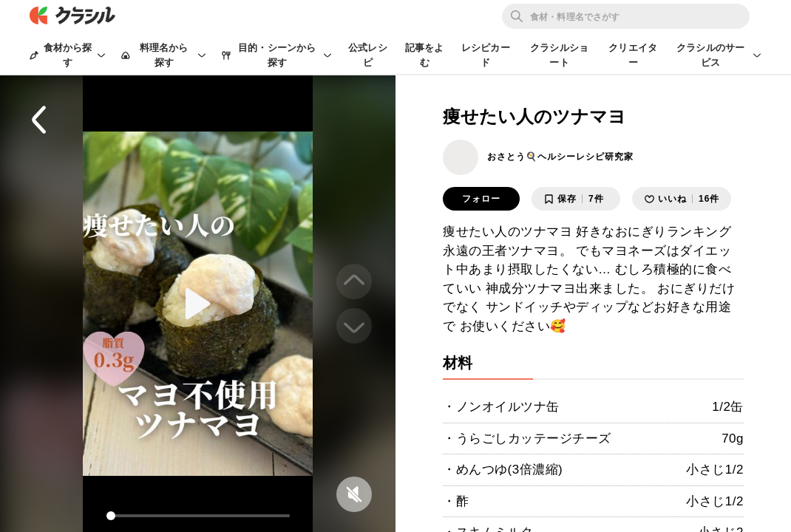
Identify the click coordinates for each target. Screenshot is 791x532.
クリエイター (633, 55)
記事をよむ (425, 55)
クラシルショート (559, 55)
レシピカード (486, 55)
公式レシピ (368, 55)
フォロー (481, 199)
